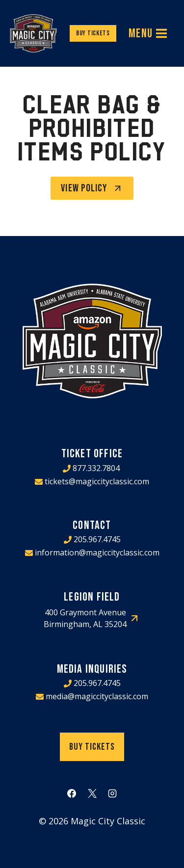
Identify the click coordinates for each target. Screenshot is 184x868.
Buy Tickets (93, 33)
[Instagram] (112, 793)
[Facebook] (72, 793)
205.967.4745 (97, 539)
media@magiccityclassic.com (97, 696)
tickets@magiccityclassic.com (97, 481)
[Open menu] (148, 33)
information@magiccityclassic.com (97, 552)
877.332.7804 (96, 468)
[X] (92, 793)
